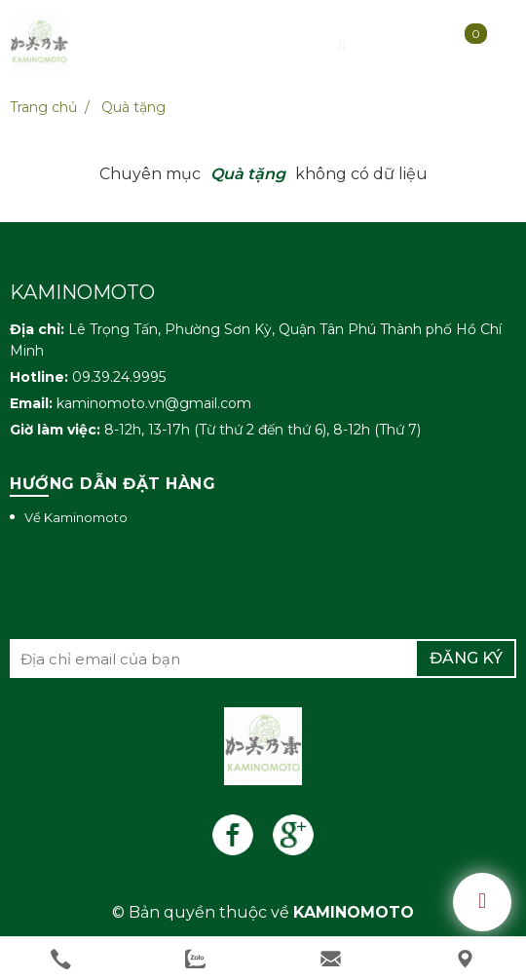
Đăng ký (466, 658)
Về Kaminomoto (76, 517)
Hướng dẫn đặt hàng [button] (113, 484)
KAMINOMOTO (354, 912)
